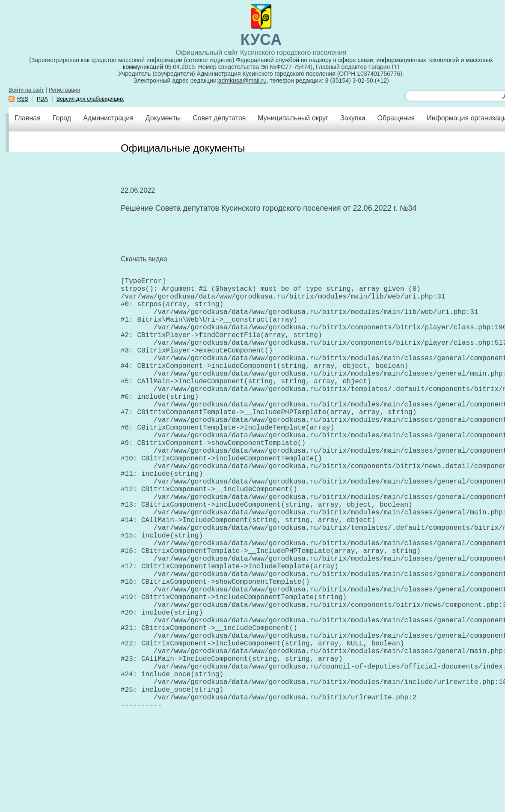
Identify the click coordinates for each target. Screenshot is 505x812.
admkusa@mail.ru (242, 81)
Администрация (108, 118)
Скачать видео (144, 259)
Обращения (396, 118)
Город (62, 118)
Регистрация (65, 90)
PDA (42, 99)
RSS (23, 99)
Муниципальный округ (293, 118)
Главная (28, 118)
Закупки (353, 118)
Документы (163, 118)
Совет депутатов (219, 118)
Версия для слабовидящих (90, 99)
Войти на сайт (26, 90)
